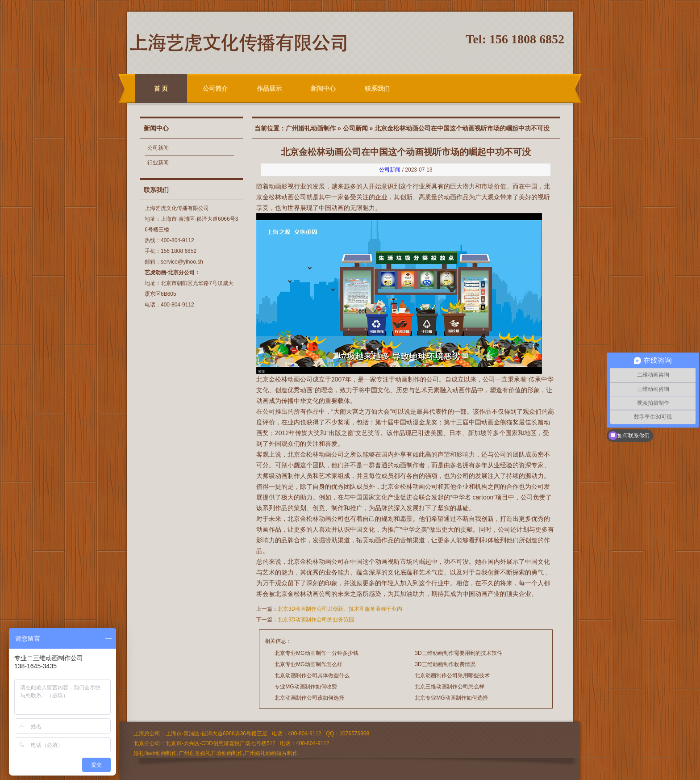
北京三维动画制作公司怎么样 (450, 687)
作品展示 (269, 88)
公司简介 (215, 88)
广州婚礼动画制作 (311, 128)
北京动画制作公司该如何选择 (309, 698)
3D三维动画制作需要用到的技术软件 (458, 653)
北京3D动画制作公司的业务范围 (316, 620)
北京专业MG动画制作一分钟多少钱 (316, 653)
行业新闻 (158, 163)
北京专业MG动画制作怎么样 (308, 664)
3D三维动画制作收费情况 (445, 664)
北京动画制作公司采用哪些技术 (452, 675)
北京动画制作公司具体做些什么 (312, 675)
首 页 (161, 88)
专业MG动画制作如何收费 (306, 687)
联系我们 (377, 88)
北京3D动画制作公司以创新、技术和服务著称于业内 (340, 609)
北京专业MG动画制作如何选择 (451, 698)
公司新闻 (158, 148)
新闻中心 (323, 88)
